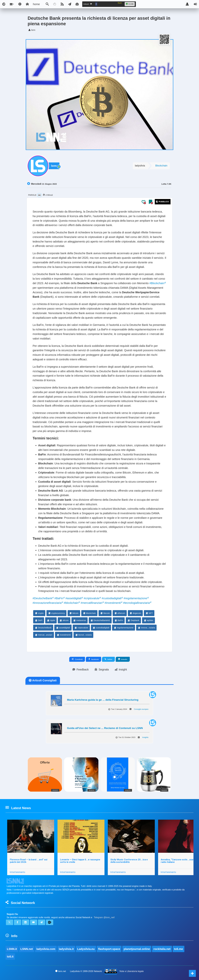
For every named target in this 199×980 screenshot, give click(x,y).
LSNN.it (12, 949)
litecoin (105, 613)
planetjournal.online (137, 949)
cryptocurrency (56, 613)
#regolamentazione (135, 598)
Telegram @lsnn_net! (104, 917)
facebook (93, 659)
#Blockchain (157, 283)
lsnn (54, 166)
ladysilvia (140, 166)
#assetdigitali (74, 598)
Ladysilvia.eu (86, 949)
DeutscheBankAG (100, 620)
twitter (108, 659)
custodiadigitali (101, 628)
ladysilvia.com (46, 949)
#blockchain (71, 603)
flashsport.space (109, 949)
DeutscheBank (43, 628)
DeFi (39, 620)
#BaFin (59, 598)
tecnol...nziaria (83, 635)
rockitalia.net (162, 949)
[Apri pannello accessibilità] (20, 4)
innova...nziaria (146, 628)
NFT (149, 613)
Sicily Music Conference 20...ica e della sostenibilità (129, 861)
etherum (120, 613)
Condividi (77, 659)
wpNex (148, 620)
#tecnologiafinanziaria (136, 603)
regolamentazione (123, 628)
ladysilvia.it (66, 949)
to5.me (178, 949)
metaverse (79, 620)
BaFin (119, 620)
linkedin (123, 659)
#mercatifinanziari (92, 603)
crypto (39, 613)
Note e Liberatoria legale (132, 971)
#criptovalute (92, 598)
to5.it (10, 957)
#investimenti (113, 603)
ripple (51, 620)
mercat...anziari (43, 635)
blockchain (89, 613)
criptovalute (81, 628)
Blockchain (161, 166)
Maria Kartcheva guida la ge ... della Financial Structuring (103, 700)
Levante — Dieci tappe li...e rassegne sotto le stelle (80, 861)
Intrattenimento (17, 872)
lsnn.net (61, 971)
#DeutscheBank (42, 598)
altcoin (64, 620)
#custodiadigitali (112, 598)
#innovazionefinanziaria (47, 603)
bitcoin (74, 613)
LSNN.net (27, 949)
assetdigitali (63, 628)
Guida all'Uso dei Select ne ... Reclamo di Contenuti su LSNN (105, 728)
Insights (145, 737)
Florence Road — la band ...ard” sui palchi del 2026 (29, 861)
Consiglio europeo (141, 709)
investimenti (64, 635)
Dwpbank (133, 620)
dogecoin (135, 613)
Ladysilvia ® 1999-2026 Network (86, 971)
